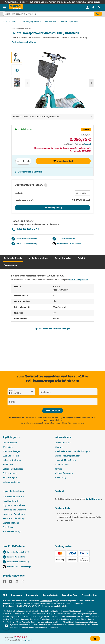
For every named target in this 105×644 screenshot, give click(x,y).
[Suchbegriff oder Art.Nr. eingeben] (49, 14)
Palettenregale (10, 473)
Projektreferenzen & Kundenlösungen (72, 452)
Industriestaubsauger (13, 460)
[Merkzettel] (93, 7)
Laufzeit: (19, 193)
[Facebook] (4, 582)
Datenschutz (32, 595)
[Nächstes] (91, 83)
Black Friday (60, 478)
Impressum (16, 595)
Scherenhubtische (11, 482)
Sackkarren (8, 465)
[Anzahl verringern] (18, 161)
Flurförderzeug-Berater (14, 497)
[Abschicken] (53, 411)
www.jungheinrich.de (58, 606)
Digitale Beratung (13, 491)
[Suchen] (98, 14)
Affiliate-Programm (64, 473)
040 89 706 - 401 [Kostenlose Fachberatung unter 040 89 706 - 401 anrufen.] (25, 229)
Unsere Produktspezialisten (67, 456)
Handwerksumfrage (12, 532)
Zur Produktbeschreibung (24, 42)
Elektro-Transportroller (79, 280)
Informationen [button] (63, 437)
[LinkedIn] (16, 582)
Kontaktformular (93, 499)
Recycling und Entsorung (14, 510)
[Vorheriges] (27, 83)
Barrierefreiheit (50, 595)
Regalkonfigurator (11, 501)
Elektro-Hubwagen (12, 452)
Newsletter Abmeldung (14, 519)
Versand (87, 144)
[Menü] (4, 7)
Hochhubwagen (10, 443)
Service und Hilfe (63, 443)
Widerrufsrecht (62, 465)
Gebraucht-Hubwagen (13, 469)
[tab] (13, 258)
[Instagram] (22, 582)
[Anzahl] (23, 161)
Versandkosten (46, 601)
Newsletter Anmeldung (14, 514)
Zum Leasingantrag (53, 208)
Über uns (59, 447)
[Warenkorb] (99, 7)
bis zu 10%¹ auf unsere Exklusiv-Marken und (40, 2)
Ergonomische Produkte (14, 505)
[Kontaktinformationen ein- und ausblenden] (6, 626)
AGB (5, 595)
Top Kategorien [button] (12, 437)
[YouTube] (10, 582)
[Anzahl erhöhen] (29, 161)
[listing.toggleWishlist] (28, 172)
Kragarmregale (10, 478)
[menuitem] (87, 7)
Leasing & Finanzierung (65, 460)
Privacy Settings (89, 595)
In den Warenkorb (63, 161)
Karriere (58, 469)
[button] (46, 185)
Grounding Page (70, 595)
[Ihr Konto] (87, 7)
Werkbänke (8, 447)
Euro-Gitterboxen (11, 456)
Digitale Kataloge (11, 523)
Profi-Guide (8, 527)
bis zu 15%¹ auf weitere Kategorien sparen (81, 2)
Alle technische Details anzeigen (54, 329)
